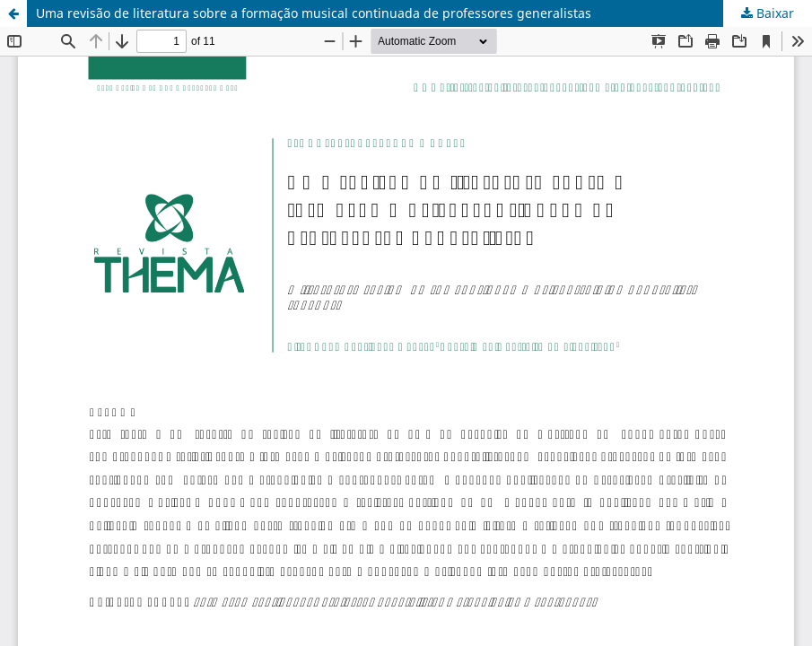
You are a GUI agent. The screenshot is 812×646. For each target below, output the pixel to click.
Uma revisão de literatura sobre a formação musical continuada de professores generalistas (314, 13)
